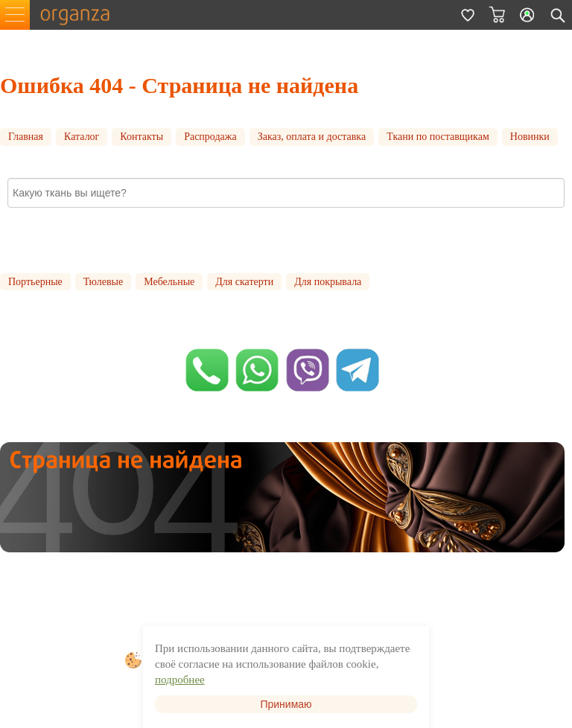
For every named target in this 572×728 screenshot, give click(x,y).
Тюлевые (103, 282)
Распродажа (210, 137)
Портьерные (35, 282)
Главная (26, 137)
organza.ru (82, 15)
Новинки (530, 137)
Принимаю (286, 704)
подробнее (180, 680)
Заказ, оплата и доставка (312, 137)
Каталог (82, 137)
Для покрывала (328, 282)
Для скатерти (244, 282)
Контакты (142, 137)
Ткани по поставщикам (438, 137)
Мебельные (169, 282)
